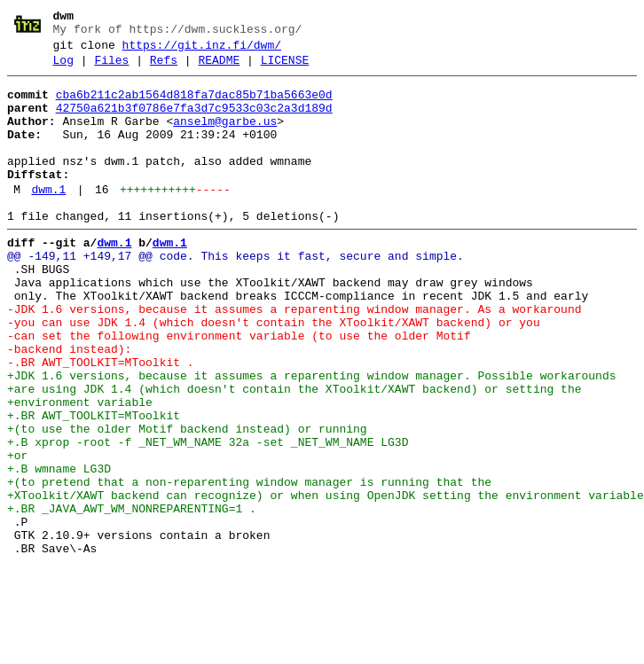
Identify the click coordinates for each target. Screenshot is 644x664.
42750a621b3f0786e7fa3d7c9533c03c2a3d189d (194, 121)
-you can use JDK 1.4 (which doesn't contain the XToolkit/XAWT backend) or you (274, 373)
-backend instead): (69, 405)
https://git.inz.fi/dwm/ (202, 51)
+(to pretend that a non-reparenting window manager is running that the (249, 565)
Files (111, 68)
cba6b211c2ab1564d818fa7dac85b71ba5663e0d (194, 105)
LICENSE (285, 68)
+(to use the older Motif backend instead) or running (187, 501)
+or (17, 533)
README (219, 68)
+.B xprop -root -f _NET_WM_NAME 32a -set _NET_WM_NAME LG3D (208, 517)
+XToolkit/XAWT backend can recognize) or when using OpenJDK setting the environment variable (326, 581)
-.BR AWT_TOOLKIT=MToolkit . (101, 421)
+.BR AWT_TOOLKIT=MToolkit (94, 485)
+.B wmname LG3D (59, 549)
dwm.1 (48, 219)
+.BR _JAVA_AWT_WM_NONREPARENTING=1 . (132, 597)
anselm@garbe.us (225, 137)
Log (63, 68)
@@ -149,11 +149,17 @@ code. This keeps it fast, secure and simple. (236, 293)
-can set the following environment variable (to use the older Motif (239, 389)
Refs (164, 68)
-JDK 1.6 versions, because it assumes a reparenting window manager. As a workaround (294, 357)
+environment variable (80, 469)
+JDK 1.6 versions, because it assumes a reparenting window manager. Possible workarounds (311, 437)
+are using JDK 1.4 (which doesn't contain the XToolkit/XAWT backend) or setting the (294, 453)
